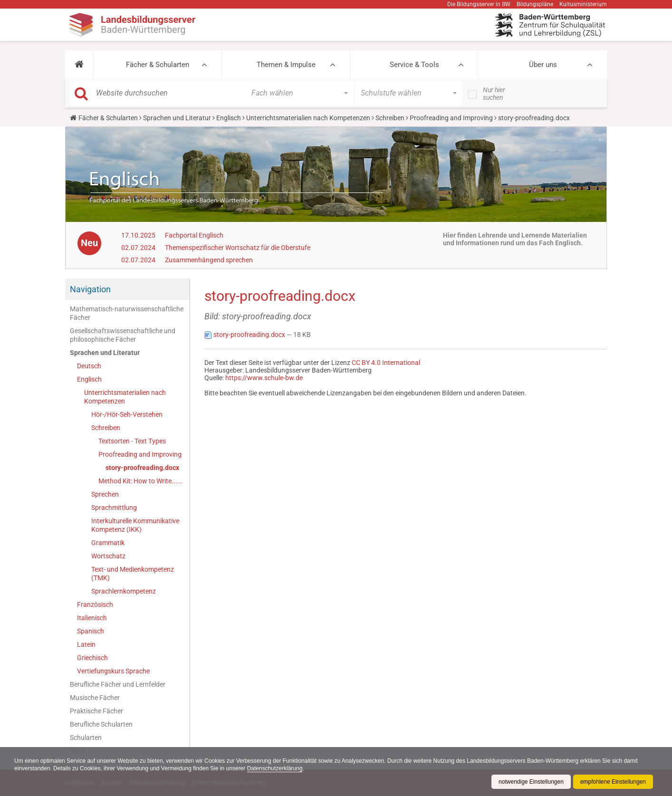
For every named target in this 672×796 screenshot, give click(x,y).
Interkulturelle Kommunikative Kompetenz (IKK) (135, 525)
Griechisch (92, 658)
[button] (79, 65)
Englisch (229, 118)
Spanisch (91, 631)
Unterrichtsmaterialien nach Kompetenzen (308, 118)
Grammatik (108, 543)
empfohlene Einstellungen (613, 782)
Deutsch (89, 366)
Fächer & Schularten (158, 65)
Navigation (90, 289)
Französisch (95, 604)
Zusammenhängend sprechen (209, 260)
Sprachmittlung (114, 508)
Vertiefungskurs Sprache (113, 671)
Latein (86, 644)
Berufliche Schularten (101, 724)
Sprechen (105, 494)
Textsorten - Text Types (132, 441)
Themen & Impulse (286, 65)
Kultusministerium (583, 4)
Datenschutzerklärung (275, 768)
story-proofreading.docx (142, 468)
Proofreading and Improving (451, 118)
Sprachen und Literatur (177, 118)
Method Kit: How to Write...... (141, 481)
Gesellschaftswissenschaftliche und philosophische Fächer (123, 335)
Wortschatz (108, 556)
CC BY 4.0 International (386, 363)
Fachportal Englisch (194, 235)
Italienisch (92, 618)
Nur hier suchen (494, 94)
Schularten (86, 738)
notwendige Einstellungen (531, 782)
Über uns (543, 65)
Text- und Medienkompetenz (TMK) (133, 574)
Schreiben (390, 118)
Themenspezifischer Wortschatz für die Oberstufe (238, 248)
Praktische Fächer (96, 711)
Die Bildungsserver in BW (479, 4)
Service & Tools (414, 65)
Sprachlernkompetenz (124, 591)
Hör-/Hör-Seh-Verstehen (127, 414)
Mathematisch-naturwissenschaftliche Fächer (127, 313)
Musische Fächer (95, 698)
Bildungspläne (535, 4)
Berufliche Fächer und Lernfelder (118, 684)
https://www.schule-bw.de (264, 378)
